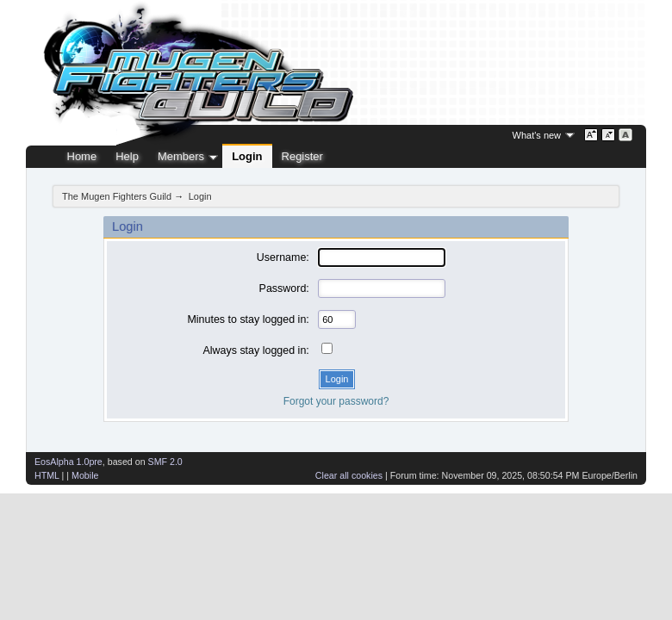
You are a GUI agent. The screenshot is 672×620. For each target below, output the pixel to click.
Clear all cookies (349, 475)
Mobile (85, 475)
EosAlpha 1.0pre (68, 462)
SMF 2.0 (165, 462)
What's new (537, 135)
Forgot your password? (336, 401)
